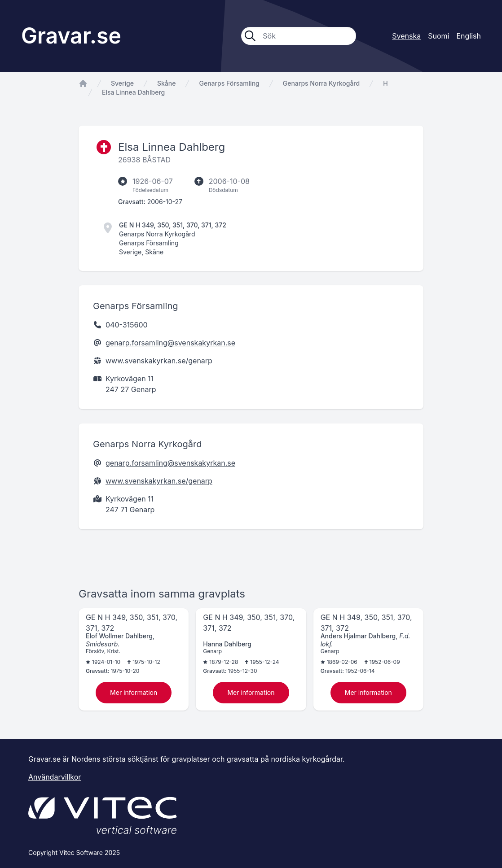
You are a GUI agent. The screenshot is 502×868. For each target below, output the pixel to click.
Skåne (166, 83)
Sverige (122, 83)
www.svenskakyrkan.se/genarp (159, 361)
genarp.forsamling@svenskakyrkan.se (170, 343)
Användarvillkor (55, 777)
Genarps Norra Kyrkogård (321, 83)
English (469, 36)
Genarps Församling (229, 83)
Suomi (438, 36)
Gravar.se (71, 36)
